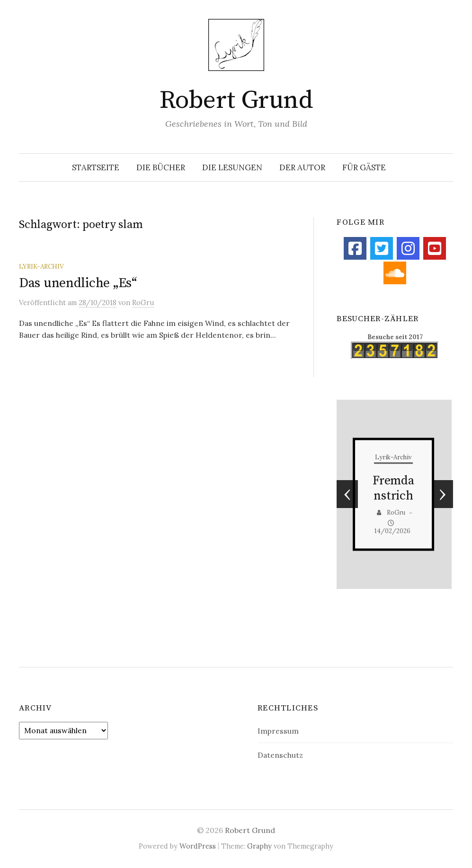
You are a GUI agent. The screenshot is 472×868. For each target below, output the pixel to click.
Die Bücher (161, 167)
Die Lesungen (232, 167)
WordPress (198, 846)
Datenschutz (280, 755)
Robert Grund (236, 100)
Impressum (278, 731)
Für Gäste (364, 167)
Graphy (259, 846)
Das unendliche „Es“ (78, 283)
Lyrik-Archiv (41, 266)
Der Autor (302, 167)
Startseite (96, 167)
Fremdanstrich (393, 488)
